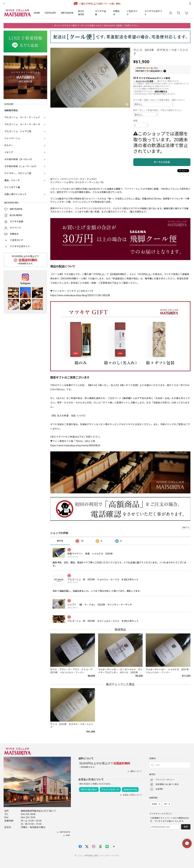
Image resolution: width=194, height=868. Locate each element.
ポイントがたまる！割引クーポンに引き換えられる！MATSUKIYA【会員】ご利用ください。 (97, 26)
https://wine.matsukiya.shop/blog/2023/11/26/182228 (80, 295)
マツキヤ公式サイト (153, 13)
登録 (186, 827)
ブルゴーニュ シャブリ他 (18, 131)
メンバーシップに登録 (144, 81)
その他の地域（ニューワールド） (21, 166)
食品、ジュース (12, 180)
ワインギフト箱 (12, 187)
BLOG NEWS (81, 13)
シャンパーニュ (12, 138)
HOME (37, 13)
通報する (186, 528)
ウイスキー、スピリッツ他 (18, 173)
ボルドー (9, 145)
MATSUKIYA (67, 13)
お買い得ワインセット (15, 194)
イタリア (9, 152)
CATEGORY (51, 13)
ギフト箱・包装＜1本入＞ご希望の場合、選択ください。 (160, 100)
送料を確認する (161, 91)
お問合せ (116, 13)
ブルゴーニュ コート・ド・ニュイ (22, 117)
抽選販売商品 (11, 110)
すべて (60, 541)
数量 (135, 121)
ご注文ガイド (132, 13)
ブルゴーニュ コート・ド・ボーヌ (22, 124)
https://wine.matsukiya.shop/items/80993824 (75, 446)
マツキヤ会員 (101, 13)
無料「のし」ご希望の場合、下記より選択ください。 (158, 110)
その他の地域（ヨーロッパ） (19, 159)
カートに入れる (162, 162)
